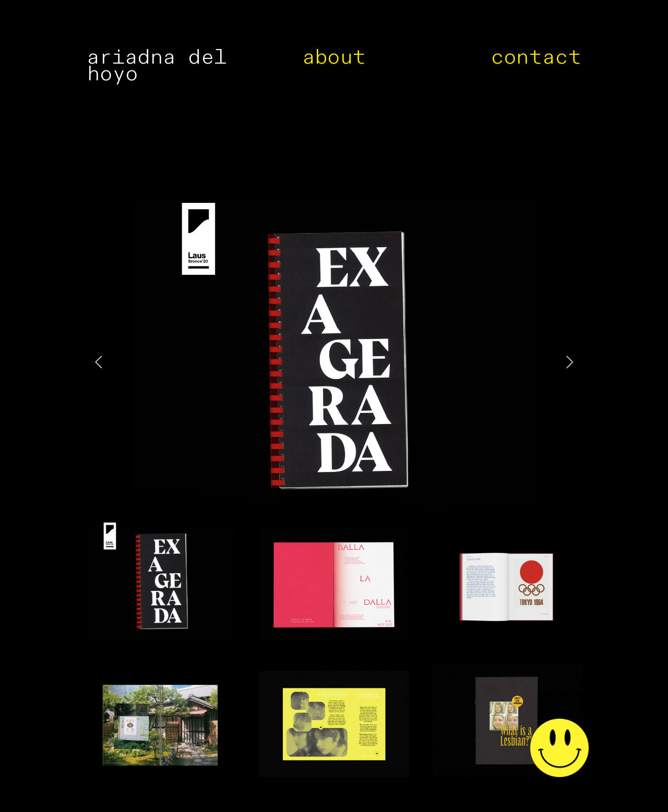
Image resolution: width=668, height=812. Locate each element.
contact (536, 57)
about (334, 57)
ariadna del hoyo (157, 65)
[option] (334, 363)
